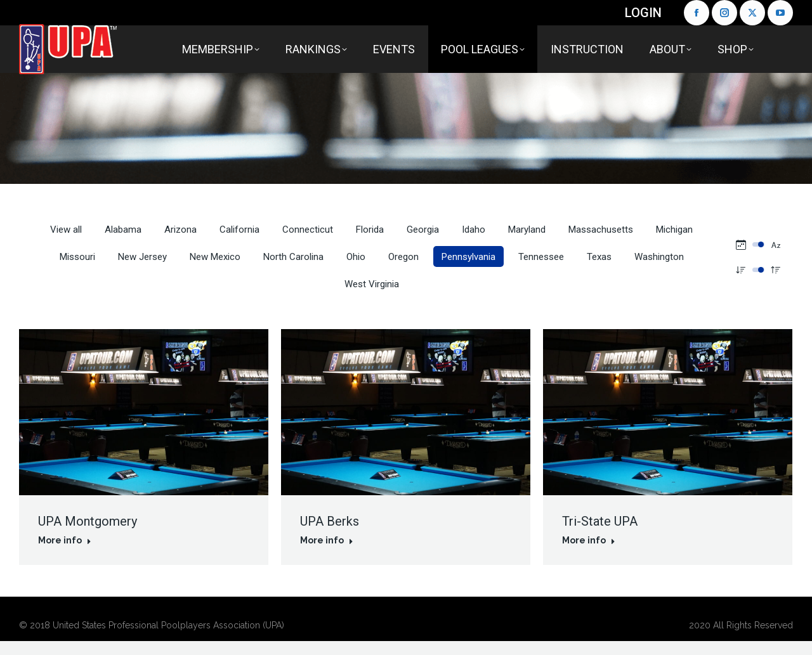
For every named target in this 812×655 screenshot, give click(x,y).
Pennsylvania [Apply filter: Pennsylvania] (468, 257)
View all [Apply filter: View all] (66, 230)
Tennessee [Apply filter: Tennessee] (541, 257)
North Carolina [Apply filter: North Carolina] (293, 257)
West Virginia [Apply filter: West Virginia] (372, 284)
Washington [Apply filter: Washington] (659, 257)
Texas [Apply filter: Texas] (599, 257)
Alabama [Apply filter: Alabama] (123, 230)
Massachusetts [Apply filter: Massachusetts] (601, 230)
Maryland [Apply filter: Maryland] (527, 230)
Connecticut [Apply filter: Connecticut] (308, 230)
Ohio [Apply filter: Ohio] (356, 257)
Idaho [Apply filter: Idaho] (474, 230)
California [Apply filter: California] (239, 230)
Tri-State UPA (600, 521)
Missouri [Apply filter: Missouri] (77, 257)
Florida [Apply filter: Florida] (370, 230)
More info (65, 540)
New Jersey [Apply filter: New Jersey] (142, 257)
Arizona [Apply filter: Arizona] (180, 230)
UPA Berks (330, 521)
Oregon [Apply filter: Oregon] (403, 257)
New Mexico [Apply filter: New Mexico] (215, 257)
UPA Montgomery (88, 521)
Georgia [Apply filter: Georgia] (423, 230)
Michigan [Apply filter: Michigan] (674, 230)
